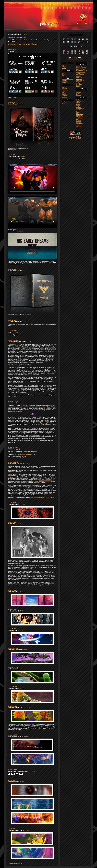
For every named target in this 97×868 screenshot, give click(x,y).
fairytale (78, 95)
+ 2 (32, 771)
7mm (63, 91)
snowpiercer (16, 261)
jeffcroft (78, 103)
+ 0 (24, 35)
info (63, 65)
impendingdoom (81, 80)
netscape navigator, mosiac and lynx (44, 498)
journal (64, 87)
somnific (64, 81)
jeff (41, 372)
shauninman (80, 101)
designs (15, 361)
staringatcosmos (81, 73)
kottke (78, 100)
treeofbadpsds (80, 75)
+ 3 (27, 342)
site (51, 367)
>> (26, 35)
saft (24, 491)
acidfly (78, 83)
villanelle (79, 110)
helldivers (79, 66)
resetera (79, 121)
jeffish (78, 106)
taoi (63, 76)
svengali (64, 96)
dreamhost (79, 126)
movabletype (80, 124)
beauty (78, 86)
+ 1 (23, 403)
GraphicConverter (44, 422)
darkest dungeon (81, 68)
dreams (64, 74)
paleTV (64, 93)
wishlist (64, 68)
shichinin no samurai (26, 454)
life (63, 73)
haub (78, 112)
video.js (78, 122)
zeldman (79, 107)
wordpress (79, 125)
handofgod (79, 77)
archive (64, 102)
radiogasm (79, 79)
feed (63, 103)
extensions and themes (46, 480)
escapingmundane (81, 71)
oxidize (78, 94)
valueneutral (80, 115)
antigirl (78, 104)
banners (64, 67)
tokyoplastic (80, 114)
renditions (65, 97)
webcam (64, 89)
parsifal (64, 94)
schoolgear (79, 84)
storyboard (65, 90)
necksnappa (80, 118)
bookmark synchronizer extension (41, 481)
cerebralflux (80, 117)
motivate (79, 92)
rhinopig (79, 82)
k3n (77, 119)
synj (77, 111)
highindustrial (80, 108)
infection (79, 76)
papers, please (80, 69)
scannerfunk (65, 82)
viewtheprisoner (81, 72)
